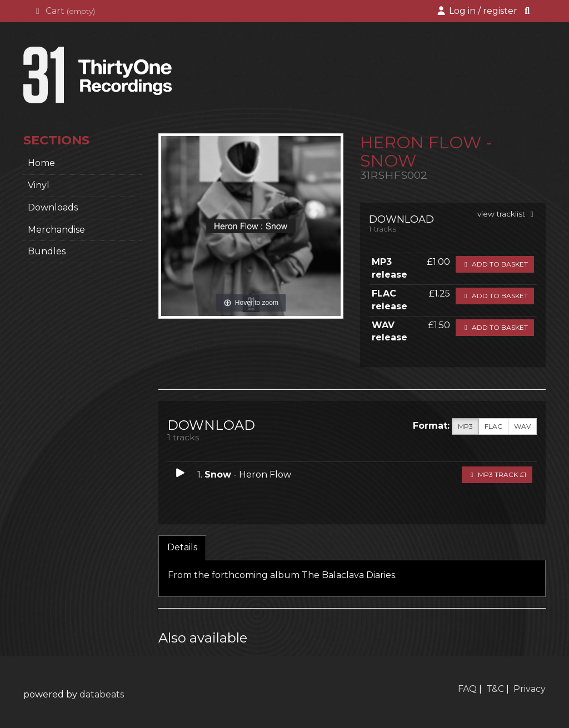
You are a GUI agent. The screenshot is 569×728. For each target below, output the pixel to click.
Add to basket (495, 264)
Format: (431, 426)
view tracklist (507, 214)
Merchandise (56, 230)
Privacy (530, 689)
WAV (522, 426)
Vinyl (39, 185)
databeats (102, 694)
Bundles (47, 251)
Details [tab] (182, 547)
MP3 (465, 426)
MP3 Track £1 (497, 475)
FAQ (467, 689)
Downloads (53, 207)
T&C (495, 689)
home (41, 163)
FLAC (493, 426)
